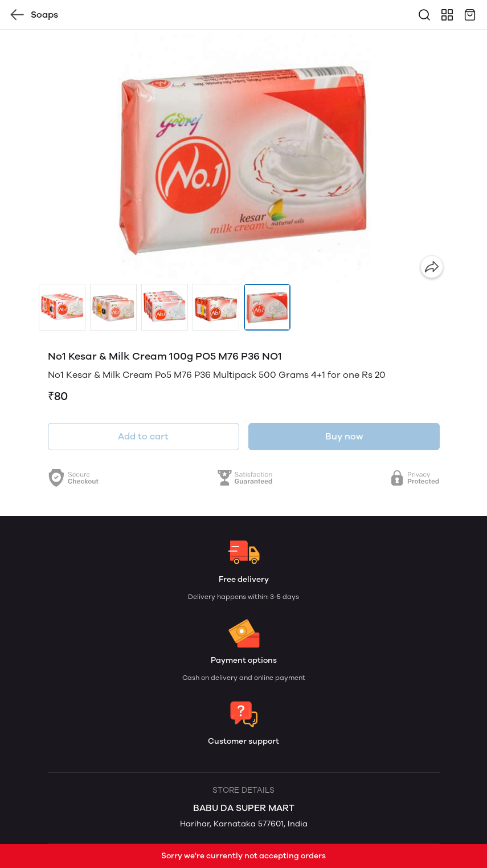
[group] (244, 157)
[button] (62, 307)
